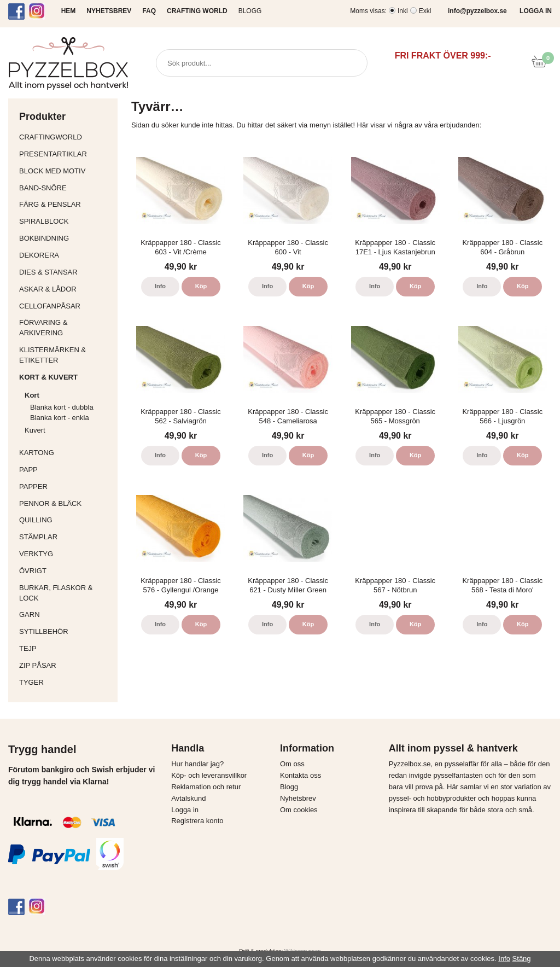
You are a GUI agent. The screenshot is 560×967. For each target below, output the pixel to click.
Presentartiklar (66, 154)
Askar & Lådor (48, 289)
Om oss (292, 764)
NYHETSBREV (109, 11)
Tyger (66, 682)
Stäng (522, 959)
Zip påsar (38, 665)
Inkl (403, 11)
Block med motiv (52, 171)
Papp (66, 470)
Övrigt (33, 571)
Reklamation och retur (206, 787)
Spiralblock (44, 221)
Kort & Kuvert (66, 377)
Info (160, 286)
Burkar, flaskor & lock (66, 593)
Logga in (185, 810)
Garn (66, 614)
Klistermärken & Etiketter (66, 355)
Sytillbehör (66, 631)
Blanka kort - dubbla (62, 407)
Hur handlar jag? (197, 764)
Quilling (66, 520)
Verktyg (66, 554)
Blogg (250, 11)
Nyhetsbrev (298, 798)
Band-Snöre (66, 188)
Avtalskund (188, 798)
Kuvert (68, 430)
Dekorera (66, 255)
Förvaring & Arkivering (66, 328)
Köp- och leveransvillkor (209, 775)
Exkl (425, 11)
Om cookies (299, 810)
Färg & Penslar (66, 204)
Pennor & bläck (66, 503)
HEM (69, 11)
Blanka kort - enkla (60, 418)
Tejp (66, 648)
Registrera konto (197, 821)
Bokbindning (66, 238)
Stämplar (66, 537)
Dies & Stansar (66, 272)
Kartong (66, 453)
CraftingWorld (66, 137)
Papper (66, 487)
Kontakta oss (301, 775)
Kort (68, 395)
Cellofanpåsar (50, 306)
